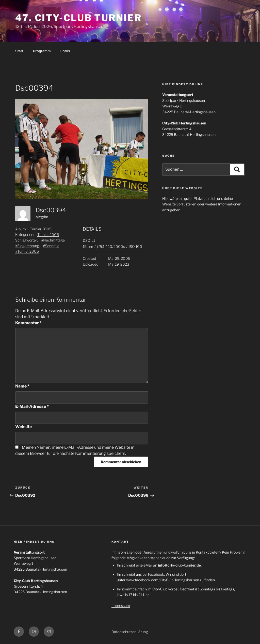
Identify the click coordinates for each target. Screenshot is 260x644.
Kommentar (28, 323)
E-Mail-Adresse (32, 406)
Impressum (121, 606)
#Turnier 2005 (27, 251)
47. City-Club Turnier (78, 18)
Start (19, 51)
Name (22, 386)
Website (23, 427)
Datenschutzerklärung (130, 632)
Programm (42, 51)
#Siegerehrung (27, 246)
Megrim (42, 217)
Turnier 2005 (41, 229)
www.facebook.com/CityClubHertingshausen (163, 580)
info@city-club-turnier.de (179, 565)
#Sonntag (51, 246)
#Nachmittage (53, 240)
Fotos (65, 51)
